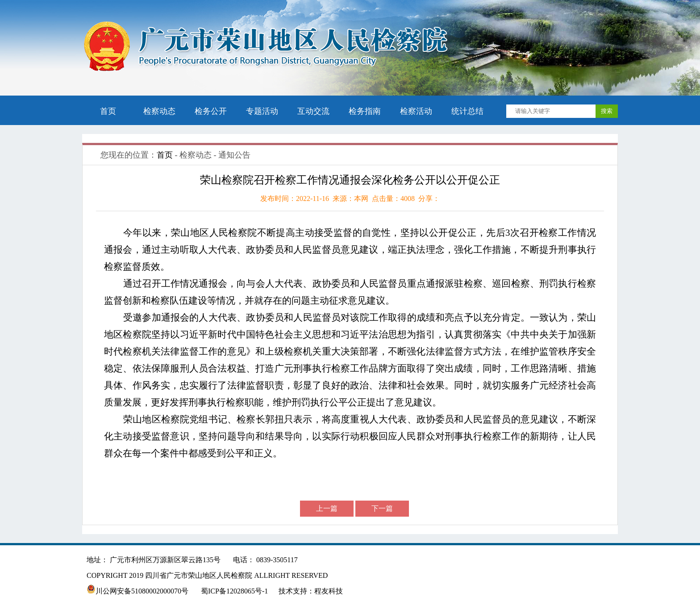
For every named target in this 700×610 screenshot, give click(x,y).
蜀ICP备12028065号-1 (234, 591)
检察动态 (159, 111)
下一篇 (382, 508)
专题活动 (262, 111)
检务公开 (211, 111)
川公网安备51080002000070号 (138, 591)
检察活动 (416, 111)
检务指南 (365, 111)
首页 (108, 111)
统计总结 (467, 111)
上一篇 (327, 508)
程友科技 (329, 591)
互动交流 (313, 111)
